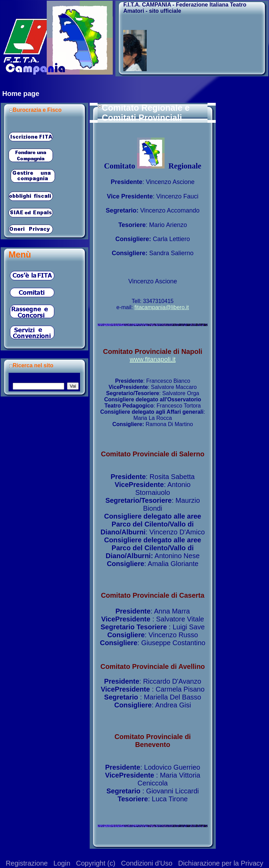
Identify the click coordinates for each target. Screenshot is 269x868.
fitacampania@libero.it (162, 307)
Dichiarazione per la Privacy (221, 863)
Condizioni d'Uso (147, 863)
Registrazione (27, 863)
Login (62, 863)
